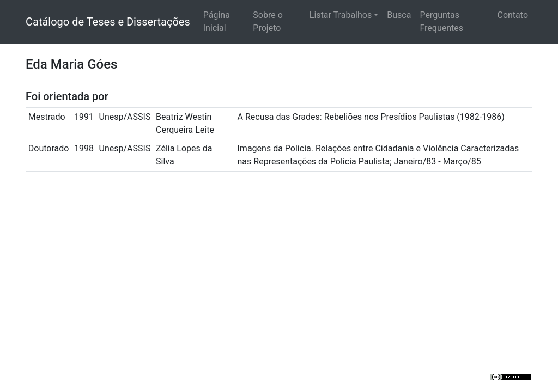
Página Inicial (217, 22)
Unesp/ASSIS (125, 117)
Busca (399, 15)
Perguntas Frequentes (441, 22)
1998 (84, 148)
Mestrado (47, 117)
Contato (512, 15)
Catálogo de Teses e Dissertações (108, 22)
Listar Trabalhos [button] (341, 15)
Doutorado (49, 148)
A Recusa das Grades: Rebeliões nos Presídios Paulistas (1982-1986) (371, 117)
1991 (84, 117)
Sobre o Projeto (268, 22)
